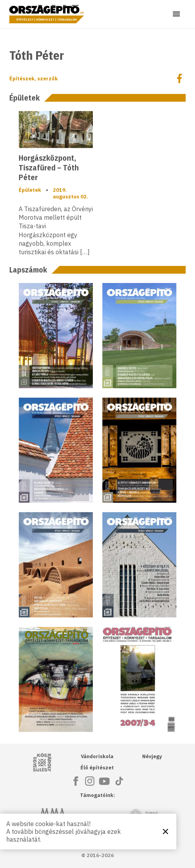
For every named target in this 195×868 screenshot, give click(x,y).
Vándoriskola (97, 756)
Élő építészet (97, 768)
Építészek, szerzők (34, 79)
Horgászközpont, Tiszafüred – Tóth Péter (49, 168)
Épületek (30, 190)
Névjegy (152, 756)
